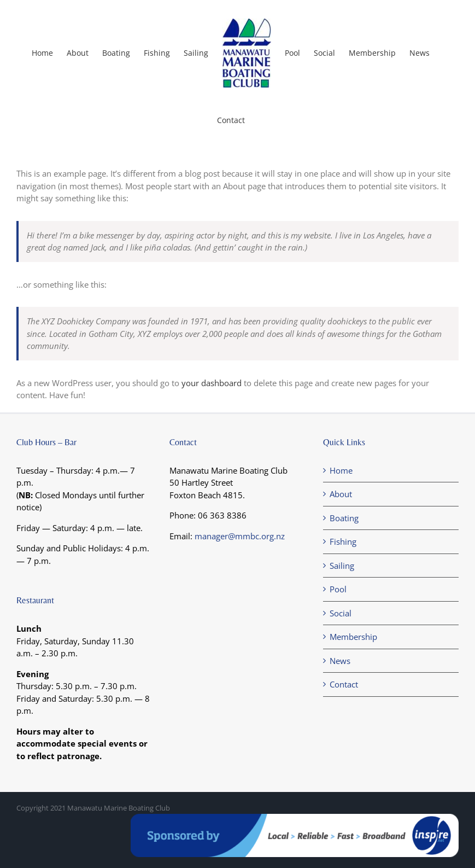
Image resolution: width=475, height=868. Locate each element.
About (341, 494)
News (340, 661)
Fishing (343, 541)
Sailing (342, 566)
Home (341, 470)
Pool (338, 589)
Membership (353, 637)
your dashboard (212, 383)
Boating (344, 518)
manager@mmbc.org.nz (240, 536)
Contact (344, 684)
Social (341, 613)
